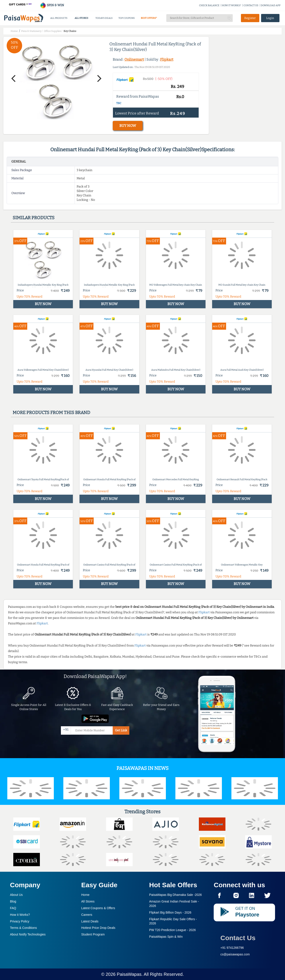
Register (250, 18)
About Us (16, 895)
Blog (13, 901)
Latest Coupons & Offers (98, 908)
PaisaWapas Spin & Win (166, 937)
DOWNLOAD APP (271, 5)
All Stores (88, 901)
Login (270, 18)
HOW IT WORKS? (232, 5)
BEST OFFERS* (149, 18)
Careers (87, 915)
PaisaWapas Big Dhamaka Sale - (176, 895)
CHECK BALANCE (209, 5)
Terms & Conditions (23, 928)
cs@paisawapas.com (235, 954)
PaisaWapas (129, 974)
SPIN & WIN (52, 5)
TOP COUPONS (127, 18)
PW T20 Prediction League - (173, 930)
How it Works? (20, 915)
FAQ (13, 908)
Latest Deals (90, 921)
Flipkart (167, 59)
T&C (119, 103)
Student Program (93, 934)
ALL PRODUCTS (59, 18)
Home (85, 895)
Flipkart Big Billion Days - (170, 912)
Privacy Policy (20, 921)
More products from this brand (51, 413)
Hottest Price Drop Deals (98, 928)
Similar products (34, 218)
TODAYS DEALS (104, 18)
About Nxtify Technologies (28, 934)
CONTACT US (251, 5)
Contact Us (238, 938)
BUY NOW (128, 126)
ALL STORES (81, 18)
